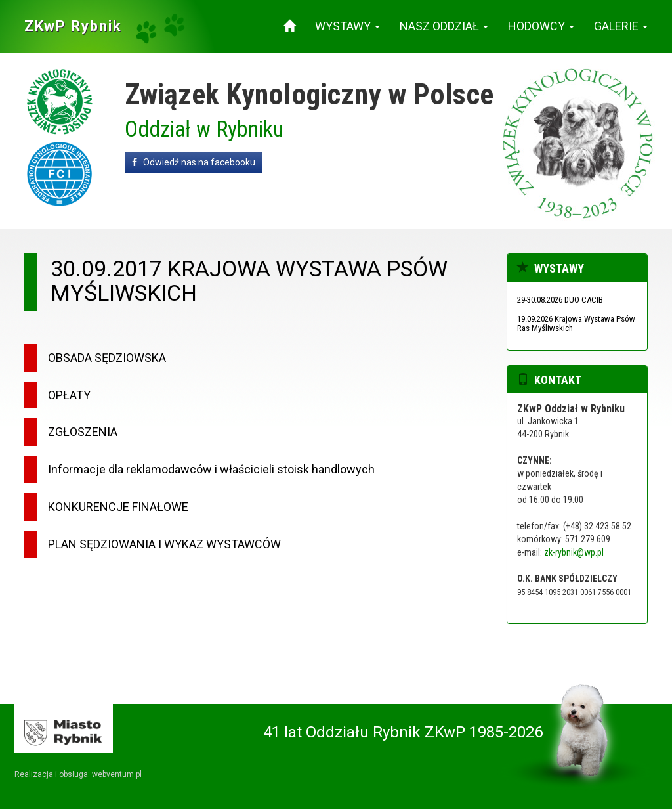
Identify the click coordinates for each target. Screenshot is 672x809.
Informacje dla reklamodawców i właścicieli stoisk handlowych (211, 469)
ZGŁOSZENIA (83, 432)
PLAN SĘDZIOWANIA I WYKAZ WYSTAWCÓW (164, 544)
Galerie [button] (621, 26)
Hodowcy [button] (541, 26)
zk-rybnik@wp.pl (574, 552)
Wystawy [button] (347, 26)
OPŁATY (69, 395)
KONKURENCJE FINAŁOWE (118, 507)
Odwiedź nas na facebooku (194, 162)
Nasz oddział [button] (444, 26)
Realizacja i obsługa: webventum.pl (78, 774)
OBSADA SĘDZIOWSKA (107, 358)
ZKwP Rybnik (73, 26)
